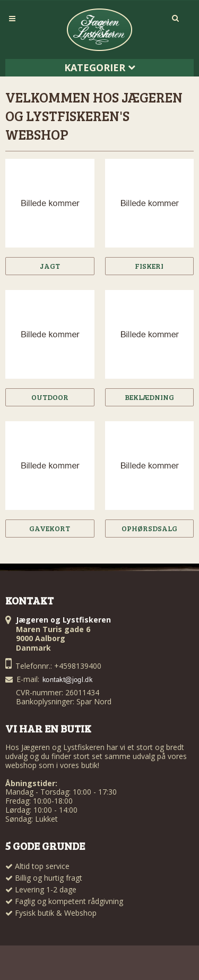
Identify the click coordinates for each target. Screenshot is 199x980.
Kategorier (100, 67)
